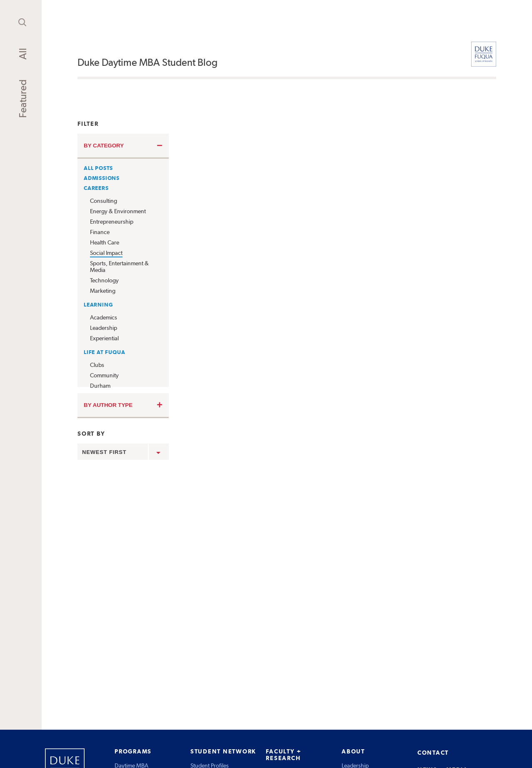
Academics (104, 317)
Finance (100, 232)
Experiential (104, 338)
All (23, 54)
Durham (100, 386)
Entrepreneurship (112, 222)
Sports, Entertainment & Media (119, 267)
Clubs (97, 365)
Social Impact (106, 253)
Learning (98, 305)
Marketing (103, 291)
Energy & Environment (118, 211)
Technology (104, 280)
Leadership (104, 328)
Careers (96, 188)
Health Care (105, 242)
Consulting (104, 201)
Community (104, 375)
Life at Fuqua (104, 352)
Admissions (102, 178)
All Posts (98, 168)
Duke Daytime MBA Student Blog (147, 62)
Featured (23, 99)
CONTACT (433, 753)
